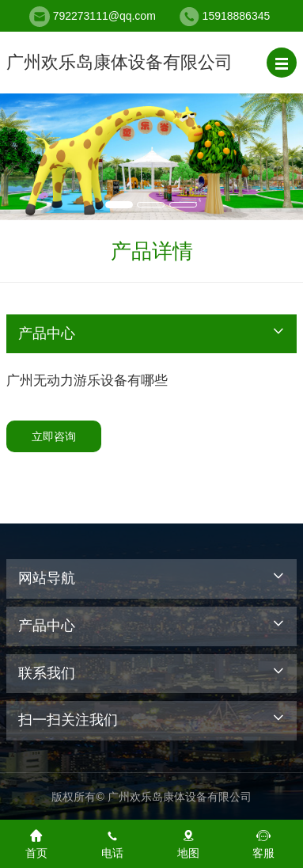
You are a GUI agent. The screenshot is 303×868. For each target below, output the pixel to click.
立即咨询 (54, 436)
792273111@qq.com (104, 16)
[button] (282, 63)
